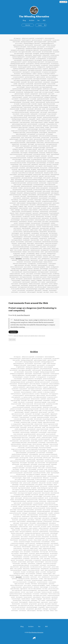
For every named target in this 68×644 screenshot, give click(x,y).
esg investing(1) (53, 290)
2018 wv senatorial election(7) (36, 97)
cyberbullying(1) (54, 215)
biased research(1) (23, 208)
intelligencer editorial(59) (20, 47)
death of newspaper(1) (17, 237)
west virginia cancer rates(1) (40, 277)
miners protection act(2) (15, 195)
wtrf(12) (34, 74)
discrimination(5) (31, 111)
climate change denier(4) (37, 122)
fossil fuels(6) (23, 109)
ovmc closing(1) (25, 257)
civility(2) (20, 188)
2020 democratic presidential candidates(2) (33, 179)
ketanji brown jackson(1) (53, 277)
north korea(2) (43, 183)
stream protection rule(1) (35, 218)
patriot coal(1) (55, 248)
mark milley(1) (52, 196)
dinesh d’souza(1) (16, 285)
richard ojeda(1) (29, 242)
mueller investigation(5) (20, 111)
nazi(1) (12, 210)
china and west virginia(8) (40, 84)
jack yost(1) (31, 206)
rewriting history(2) (53, 188)
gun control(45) (41, 47)
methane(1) (39, 255)
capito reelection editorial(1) (52, 252)
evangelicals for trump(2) (53, 181)
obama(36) (56, 50)
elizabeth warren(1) (35, 250)
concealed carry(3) (31, 141)
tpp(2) (12, 179)
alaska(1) (25, 252)
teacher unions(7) (43, 94)
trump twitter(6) (27, 107)
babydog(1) (25, 195)
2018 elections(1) (36, 237)
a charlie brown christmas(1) (18, 225)
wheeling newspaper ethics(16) (18, 63)
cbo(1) (42, 240)
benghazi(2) (28, 176)
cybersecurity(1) (27, 237)
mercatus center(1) (18, 232)
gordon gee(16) (30, 63)
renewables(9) (46, 82)
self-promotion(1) (54, 210)
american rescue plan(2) (29, 188)
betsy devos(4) (28, 137)
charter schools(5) (16, 121)
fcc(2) (56, 173)
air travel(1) (43, 253)
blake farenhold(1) (26, 228)
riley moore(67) (38, 45)
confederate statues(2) (53, 168)
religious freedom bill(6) (28, 105)
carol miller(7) (15, 99)
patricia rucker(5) (41, 116)
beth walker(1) (52, 205)
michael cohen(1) (22, 243)
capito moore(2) (17, 184)
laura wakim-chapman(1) (51, 285)
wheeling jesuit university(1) (43, 225)
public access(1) (47, 248)
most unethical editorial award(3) (18, 158)
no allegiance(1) (55, 267)
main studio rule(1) (44, 228)
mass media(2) (13, 174)
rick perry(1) (32, 235)
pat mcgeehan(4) (31, 134)
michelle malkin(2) (53, 179)
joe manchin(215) (39, 38)
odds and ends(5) (32, 117)
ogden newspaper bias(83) (40, 42)
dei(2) (21, 164)
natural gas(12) (26, 72)
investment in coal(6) (25, 104)
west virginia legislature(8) (46, 87)
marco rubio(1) (28, 267)
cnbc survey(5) (44, 112)
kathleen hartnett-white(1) (49, 230)
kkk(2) (56, 169)
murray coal (27, 336)
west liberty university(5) (44, 121)
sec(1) (21, 233)
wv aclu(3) (47, 141)
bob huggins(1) (54, 200)
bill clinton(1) (36, 211)
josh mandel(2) (30, 191)
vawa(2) (12, 181)
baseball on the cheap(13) (52, 67)
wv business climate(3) (51, 149)
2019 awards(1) (54, 258)
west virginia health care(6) (53, 109)
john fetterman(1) (17, 282)
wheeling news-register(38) (32, 50)
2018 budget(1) (15, 233)
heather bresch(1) (16, 211)
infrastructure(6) (38, 105)
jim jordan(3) (16, 151)
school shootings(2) (17, 159)
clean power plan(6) (15, 109)
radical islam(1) (55, 208)
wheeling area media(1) (19, 255)
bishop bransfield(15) (54, 65)
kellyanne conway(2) (38, 186)
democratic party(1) (54, 206)
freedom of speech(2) (51, 190)
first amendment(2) (19, 181)
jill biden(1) (36, 268)
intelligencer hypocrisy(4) (19, 132)
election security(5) (25, 114)
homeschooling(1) (16, 280)
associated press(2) (17, 190)
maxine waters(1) (28, 279)
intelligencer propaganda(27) (17, 55)
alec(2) (55, 166)
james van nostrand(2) (50, 176)
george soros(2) (37, 174)
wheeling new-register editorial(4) (19, 127)
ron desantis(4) (42, 124)
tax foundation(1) (27, 275)
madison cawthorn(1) (15, 274)
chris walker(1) (15, 200)
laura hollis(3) (34, 146)
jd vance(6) (34, 104)
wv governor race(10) (52, 79)
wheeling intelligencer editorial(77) (32, 43)
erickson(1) (46, 257)
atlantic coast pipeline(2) (42, 188)
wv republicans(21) (52, 58)
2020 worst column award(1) (20, 263)
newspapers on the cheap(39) (18, 50)
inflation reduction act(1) (52, 289)
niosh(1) (13, 258)
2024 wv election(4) (37, 126)
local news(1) (43, 247)
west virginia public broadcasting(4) (37, 131)
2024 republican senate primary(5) (19, 117)
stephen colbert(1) (48, 262)
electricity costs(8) (44, 90)
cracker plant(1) (52, 263)
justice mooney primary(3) (16, 154)
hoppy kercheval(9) (15, 82)
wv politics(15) (45, 65)
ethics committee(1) (17, 216)
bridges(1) (21, 206)
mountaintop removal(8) (52, 85)
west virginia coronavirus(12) (35, 70)
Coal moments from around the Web (28, 303)
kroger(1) (33, 280)
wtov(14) (34, 67)
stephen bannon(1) (44, 213)
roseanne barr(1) (43, 238)
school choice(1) (17, 198)
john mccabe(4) (54, 127)
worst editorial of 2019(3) (39, 154)
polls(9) (15, 84)
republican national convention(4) (20, 136)
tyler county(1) (24, 218)
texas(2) (57, 163)
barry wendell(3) (32, 151)
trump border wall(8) (16, 85)
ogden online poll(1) (24, 248)
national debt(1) (43, 232)
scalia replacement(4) (25, 122)
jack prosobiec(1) (16, 218)
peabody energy (34, 336)
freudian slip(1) (52, 238)
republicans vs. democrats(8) (50, 89)
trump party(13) (23, 70)
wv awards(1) (16, 196)
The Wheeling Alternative (36, 632)
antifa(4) (57, 122)
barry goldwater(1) (54, 250)
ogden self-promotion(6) (49, 104)
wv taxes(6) (17, 104)
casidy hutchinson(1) (51, 282)
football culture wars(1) (48, 226)
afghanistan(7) (54, 95)
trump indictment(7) (24, 99)
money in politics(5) (51, 116)
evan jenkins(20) (18, 60)
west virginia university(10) (40, 79)
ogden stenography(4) (21, 134)
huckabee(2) (55, 164)
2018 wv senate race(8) (28, 85)
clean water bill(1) (35, 240)
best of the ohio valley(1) (41, 287)
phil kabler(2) (35, 164)
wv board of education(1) (52, 220)
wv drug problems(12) (36, 72)
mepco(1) (39, 226)
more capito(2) (39, 166)
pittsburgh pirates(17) (16, 62)
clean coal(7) (51, 94)
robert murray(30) (36, 52)
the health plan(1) (18, 238)
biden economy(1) (46, 279)
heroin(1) (23, 253)
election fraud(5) (26, 121)
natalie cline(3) (40, 142)
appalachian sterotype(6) (43, 99)
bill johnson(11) (44, 75)
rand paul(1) (51, 265)
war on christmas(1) (30, 255)
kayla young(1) (38, 200)
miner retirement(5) (18, 116)
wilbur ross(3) (41, 149)
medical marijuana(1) (40, 220)
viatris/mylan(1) (53, 272)
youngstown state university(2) (19, 183)
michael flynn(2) (14, 164)
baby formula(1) (26, 282)
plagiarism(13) (52, 69)
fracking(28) (36, 53)
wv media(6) (33, 99)
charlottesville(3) (15, 153)
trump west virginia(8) (36, 89)
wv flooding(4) (49, 134)
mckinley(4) (31, 127)
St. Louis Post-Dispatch (22, 315)
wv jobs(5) (52, 111)
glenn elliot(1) (38, 290)
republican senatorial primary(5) (51, 117)
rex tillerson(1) (26, 216)
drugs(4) (47, 127)
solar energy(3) (24, 153)
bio (39, 20)
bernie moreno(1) (24, 205)
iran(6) (44, 109)
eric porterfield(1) (34, 247)
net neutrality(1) (54, 235)
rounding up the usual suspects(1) (33, 215)
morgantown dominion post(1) (49, 201)
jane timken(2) (38, 191)
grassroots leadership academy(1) (21, 247)
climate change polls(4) (52, 131)
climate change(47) (32, 47)
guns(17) (25, 62)
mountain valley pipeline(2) (44, 193)
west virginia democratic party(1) (26, 287)
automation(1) (13, 287)
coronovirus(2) (53, 159)
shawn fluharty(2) (55, 174)
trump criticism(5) (52, 114)
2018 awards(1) (16, 245)
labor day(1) (23, 196)
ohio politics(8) (19, 92)
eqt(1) (54, 255)
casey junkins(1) (54, 225)
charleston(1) (20, 262)
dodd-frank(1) (15, 292)
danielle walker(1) (26, 280)
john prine (63, 2)
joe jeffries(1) (56, 274)
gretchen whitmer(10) (30, 77)
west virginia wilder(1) (17, 240)
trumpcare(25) (46, 55)
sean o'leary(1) (30, 274)
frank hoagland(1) (23, 284)
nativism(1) (15, 260)
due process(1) (36, 208)
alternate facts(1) (40, 216)
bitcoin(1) (57, 226)
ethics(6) (33, 102)
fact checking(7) (36, 95)
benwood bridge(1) (39, 243)
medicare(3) (44, 156)
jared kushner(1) (23, 221)
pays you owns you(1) (53, 270)
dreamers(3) (42, 153)
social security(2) (14, 168)
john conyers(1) (17, 228)
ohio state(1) (47, 240)
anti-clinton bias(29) (19, 53)
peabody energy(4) (14, 139)
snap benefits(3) (40, 141)
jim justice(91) (56, 40)
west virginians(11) (53, 75)
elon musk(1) (33, 205)
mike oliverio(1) (47, 280)
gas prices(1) (41, 285)
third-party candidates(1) (26, 213)
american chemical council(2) (51, 186)
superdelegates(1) (14, 208)
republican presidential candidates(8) (21, 89)
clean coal (16, 336)
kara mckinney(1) (43, 198)
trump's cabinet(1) (33, 210)
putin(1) (13, 279)
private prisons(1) (48, 203)
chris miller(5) (16, 114)
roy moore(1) (26, 230)
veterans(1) (14, 243)
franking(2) (13, 193)
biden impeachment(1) (33, 196)
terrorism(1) (48, 216)
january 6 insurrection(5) (42, 111)
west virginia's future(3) (31, 149)
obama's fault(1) (37, 221)
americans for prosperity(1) (50, 245)
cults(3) (48, 154)
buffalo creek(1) (34, 230)
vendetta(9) (43, 80)
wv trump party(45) (50, 47)
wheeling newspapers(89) (27, 42)
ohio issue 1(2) (55, 178)
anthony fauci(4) (52, 132)
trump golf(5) (32, 119)
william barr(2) (42, 181)
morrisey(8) (12, 92)
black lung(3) (31, 144)
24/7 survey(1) (27, 262)
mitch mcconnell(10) (51, 77)
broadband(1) (26, 240)
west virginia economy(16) (52, 62)
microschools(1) (21, 290)
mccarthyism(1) (45, 237)
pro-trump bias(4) (41, 134)
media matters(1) (18, 230)
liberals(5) (39, 117)
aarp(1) (49, 208)
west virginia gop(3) (25, 146)
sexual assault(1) (34, 238)
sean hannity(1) (25, 285)
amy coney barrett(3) (40, 144)
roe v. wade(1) (42, 282)
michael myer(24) (55, 55)
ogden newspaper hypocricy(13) (34, 69)
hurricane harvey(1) (36, 223)
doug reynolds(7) (45, 95)
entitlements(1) (44, 275)
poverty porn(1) (45, 215)
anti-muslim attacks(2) (27, 178)
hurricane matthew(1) (26, 211)
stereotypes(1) (19, 279)
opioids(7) (26, 97)
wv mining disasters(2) (37, 159)
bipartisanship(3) (55, 154)
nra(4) (22, 137)
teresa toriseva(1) (23, 200)
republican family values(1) (16, 275)
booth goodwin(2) (31, 163)
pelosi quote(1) (45, 218)
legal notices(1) (34, 260)
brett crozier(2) (47, 178)
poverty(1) (31, 200)
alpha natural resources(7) (18, 95)
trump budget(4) (43, 132)
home (56, 292)
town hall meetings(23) (31, 57)
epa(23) (39, 57)
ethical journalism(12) (26, 74)
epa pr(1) (13, 242)
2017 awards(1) (15, 235)
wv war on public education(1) (18, 289)
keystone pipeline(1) (43, 265)
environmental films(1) (16, 252)
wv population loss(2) (19, 176)
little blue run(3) (47, 139)
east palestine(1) (30, 290)
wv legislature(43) (20, 48)
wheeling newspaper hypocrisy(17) (36, 62)
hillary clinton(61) (51, 45)
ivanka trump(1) (38, 257)
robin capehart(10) (16, 79)
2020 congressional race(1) (51, 260)
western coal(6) (54, 99)
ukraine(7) (27, 94)
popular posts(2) (30, 161)
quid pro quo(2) (27, 164)
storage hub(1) (17, 253)
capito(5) (38, 119)
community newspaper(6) (20, 100)
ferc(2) (46, 179)
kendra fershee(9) (51, 80)
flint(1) (17, 213)
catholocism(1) (35, 228)
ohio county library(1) (17, 272)
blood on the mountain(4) (45, 129)
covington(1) (39, 245)
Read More (13, 332)
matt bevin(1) (34, 258)
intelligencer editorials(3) (18, 149)
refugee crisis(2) (26, 159)
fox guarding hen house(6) (49, 100)
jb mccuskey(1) (52, 198)
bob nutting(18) (38, 60)
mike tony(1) (16, 205)
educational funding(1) (32, 289)
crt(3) (26, 151)
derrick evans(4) (36, 137)
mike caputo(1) (46, 200)
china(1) (48, 267)
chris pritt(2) (20, 193)
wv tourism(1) (36, 275)
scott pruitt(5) (34, 121)
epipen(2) (41, 176)
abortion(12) (17, 74)
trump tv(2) (15, 173)
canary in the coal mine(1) (51, 243)
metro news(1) (15, 284)
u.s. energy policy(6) (16, 105)
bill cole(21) (32, 58)
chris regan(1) (24, 210)
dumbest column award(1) (17, 215)
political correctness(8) (16, 90)
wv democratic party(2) (41, 161)
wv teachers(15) (55, 63)
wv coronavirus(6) (53, 107)
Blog (24, 20)
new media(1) (27, 233)
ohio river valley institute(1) (35, 270)
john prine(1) (19, 258)
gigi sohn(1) (54, 280)
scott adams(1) (22, 292)
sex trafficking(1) (31, 253)
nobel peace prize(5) (34, 112)
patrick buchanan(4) (32, 124)
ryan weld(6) (30, 100)
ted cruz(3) (50, 156)
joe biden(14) (14, 67)
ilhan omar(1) (26, 250)
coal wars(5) (54, 121)
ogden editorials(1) (15, 270)
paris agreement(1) (54, 221)
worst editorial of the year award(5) (20, 112)
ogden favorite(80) (52, 42)
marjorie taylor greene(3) (44, 146)
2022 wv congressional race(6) (51, 105)
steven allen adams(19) (28, 60)
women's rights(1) (53, 284)
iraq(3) (52, 141)
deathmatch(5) (34, 114)
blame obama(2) (46, 174)
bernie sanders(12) (17, 72)
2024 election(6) (38, 100)
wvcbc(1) (23, 274)
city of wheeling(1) (15, 220)
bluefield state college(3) (52, 153)
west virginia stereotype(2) (40, 158)
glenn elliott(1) (23, 201)
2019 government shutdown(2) (27, 166)
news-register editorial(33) (25, 52)
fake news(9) (31, 82)
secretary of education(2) (39, 190)
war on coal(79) (19, 43)
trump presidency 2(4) (52, 124)
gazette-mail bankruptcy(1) (42, 235)
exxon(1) (33, 216)
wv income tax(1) (53, 268)
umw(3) (31, 139)
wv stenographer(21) (41, 58)
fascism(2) (49, 164)
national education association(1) (50, 242)
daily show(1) (55, 279)
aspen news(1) (44, 284)
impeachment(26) (37, 55)
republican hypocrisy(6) (17, 107)
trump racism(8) (51, 84)
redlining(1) (45, 290)
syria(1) (31, 257)
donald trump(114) (26, 40)
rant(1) (42, 252)
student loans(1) (26, 198)
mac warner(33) (14, 52)
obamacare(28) (28, 53)
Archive (32, 20)
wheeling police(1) (51, 253)
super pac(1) (35, 213)
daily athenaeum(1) (14, 277)
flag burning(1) (14, 206)
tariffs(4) (46, 122)
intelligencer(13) (41, 67)
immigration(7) (34, 94)
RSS (44, 20)
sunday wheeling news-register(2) (45, 169)
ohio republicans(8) (54, 90)
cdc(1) (39, 258)
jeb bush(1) (28, 265)
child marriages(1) (31, 292)
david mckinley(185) (50, 38)
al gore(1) (12, 213)
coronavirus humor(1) (42, 263)
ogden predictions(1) (28, 268)
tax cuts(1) (45, 270)
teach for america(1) (30, 225)
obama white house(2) (50, 184)
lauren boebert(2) (22, 191)
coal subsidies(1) (35, 233)
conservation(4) (54, 137)
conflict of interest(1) (44, 210)
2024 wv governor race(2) (31, 181)
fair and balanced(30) (47, 52)
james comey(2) (46, 191)
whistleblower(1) (46, 258)
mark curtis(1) (54, 237)
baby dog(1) (40, 292)
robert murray (42, 336)
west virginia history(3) (51, 144)
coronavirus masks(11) (18, 77)
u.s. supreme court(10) (27, 79)
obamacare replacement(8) (32, 87)
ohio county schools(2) (20, 161)
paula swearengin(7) (17, 97)
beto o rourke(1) (18, 250)
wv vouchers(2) (50, 163)
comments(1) (26, 238)
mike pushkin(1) (32, 195)
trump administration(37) (46, 50)
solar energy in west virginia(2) (25, 174)
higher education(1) (19, 265)
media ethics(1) (31, 245)
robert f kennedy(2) (48, 166)
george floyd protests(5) (30, 116)
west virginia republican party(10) (22, 80)
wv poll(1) (51, 195)
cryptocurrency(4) (54, 126)
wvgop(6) (40, 104)
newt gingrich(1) (45, 250)
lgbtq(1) (38, 253)
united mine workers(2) (33, 183)
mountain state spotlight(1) (39, 267)
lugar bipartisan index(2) (24, 169)
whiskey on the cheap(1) (34, 284)
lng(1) (26, 206)
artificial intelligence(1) (42, 205)
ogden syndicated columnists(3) (18, 142)
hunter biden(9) (38, 82)
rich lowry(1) (13, 203)
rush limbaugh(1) (23, 226)
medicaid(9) (24, 82)
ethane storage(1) (14, 226)
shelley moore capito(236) (28, 38)
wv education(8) (29, 84)
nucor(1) (14, 290)
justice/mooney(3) (28, 154)
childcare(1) (38, 201)
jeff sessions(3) (16, 146)
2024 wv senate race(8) (39, 85)
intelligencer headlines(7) (50, 97)
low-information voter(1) (36, 248)
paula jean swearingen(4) (32, 132)
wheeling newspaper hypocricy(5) (20, 119)
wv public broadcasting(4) (32, 129)
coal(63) (44, 45)
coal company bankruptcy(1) (41, 206)
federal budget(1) (24, 235)
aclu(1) (30, 208)
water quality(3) (19, 147)
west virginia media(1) (43, 272)
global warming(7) (19, 94)
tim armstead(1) (20, 242)
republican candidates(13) (19, 69)
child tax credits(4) (40, 127)
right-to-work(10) (41, 77)
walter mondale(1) (21, 203)
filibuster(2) (46, 159)
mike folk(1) (24, 245)
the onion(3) (40, 151)
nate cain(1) (46, 292)
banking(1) (17, 210)
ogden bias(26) (28, 55)
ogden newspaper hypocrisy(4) (19, 124)
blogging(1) (39, 280)
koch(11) (37, 75)
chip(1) (40, 230)
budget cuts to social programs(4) (19, 131)
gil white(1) (53, 228)
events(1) (53, 223)
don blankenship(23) (18, 58)
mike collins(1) (31, 201)
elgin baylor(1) (24, 270)
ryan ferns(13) (15, 70)
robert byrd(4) (21, 129)
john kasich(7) (28, 95)
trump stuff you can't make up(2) (26, 173)
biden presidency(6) (40, 102)
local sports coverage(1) (24, 223)
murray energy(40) (48, 48)
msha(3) (22, 151)
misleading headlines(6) (15, 102)
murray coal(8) (38, 92)
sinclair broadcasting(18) (49, 60)
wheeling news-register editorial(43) (34, 48)
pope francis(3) (50, 147)
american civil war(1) (54, 257)
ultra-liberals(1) (54, 218)
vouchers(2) (14, 169)
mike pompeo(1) (37, 279)
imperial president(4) (16, 126)
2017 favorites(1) (53, 233)
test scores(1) (54, 240)
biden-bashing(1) (44, 268)
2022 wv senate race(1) (54, 275)
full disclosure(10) (35, 80)
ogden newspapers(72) (19, 45)
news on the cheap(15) (35, 65)
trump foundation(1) (54, 213)
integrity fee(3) (15, 144)
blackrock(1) (15, 201)
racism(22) (26, 58)
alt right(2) (34, 169)
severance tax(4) (45, 137)
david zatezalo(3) (52, 151)
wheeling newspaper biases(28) (47, 53)
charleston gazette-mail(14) (24, 67)
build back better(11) (16, 75)
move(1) (16, 223)
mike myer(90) (16, 42)
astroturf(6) (35, 107)
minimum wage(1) (47, 255)
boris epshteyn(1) (46, 223)
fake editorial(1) (52, 232)
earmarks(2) (22, 168)
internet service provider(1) (27, 220)
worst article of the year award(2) (18, 163)
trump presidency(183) (15, 40)
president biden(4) (16, 137)
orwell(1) (41, 260)
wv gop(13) (45, 69)
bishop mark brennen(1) (53, 287)
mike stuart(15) (13, 65)
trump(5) (55, 119)
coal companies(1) (51, 247)
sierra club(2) (13, 191)
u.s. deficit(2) (14, 188)
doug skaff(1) (41, 289)
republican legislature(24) (18, 57)
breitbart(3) (30, 158)
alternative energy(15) (23, 65)
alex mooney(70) (29, 45)
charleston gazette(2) (15, 178)
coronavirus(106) (47, 40)
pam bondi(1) (56, 203)
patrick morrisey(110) (37, 40)
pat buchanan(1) (53, 211)
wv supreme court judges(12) (49, 72)
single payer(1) (32, 226)
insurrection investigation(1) (30, 272)
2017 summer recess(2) (18, 171)
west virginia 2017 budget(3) (33, 156)
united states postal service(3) (52, 142)
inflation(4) (46, 126)
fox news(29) (56, 52)
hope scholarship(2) (41, 163)
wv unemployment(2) (39, 184)
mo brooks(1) (37, 274)
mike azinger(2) (55, 193)
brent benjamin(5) (14, 122)
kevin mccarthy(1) (43, 196)
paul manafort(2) (42, 171)
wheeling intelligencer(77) (48, 43)
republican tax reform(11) (28, 75)
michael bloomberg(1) (37, 262)
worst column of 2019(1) (34, 252)
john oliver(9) (21, 84)
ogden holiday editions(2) (31, 171)
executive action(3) (21, 156)
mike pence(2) (42, 164)
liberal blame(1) (14, 221)
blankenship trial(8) (29, 92)
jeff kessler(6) (38, 109)
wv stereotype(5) (42, 114)
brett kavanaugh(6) (43, 107)
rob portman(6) (26, 102)
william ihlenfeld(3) (31, 142)
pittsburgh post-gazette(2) (30, 193)
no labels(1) (57, 195)
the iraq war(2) (44, 168)
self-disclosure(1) (44, 211)
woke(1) (52, 292)
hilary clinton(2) (55, 191)
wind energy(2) (18, 179)
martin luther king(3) (20, 141)
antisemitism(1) (34, 198)
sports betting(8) (21, 87)
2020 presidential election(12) (50, 70)
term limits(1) (26, 258)
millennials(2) (15, 166)
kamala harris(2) (39, 173)
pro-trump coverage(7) (48, 92)
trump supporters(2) (52, 171)
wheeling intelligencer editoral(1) (34, 203)
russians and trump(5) (47, 119)
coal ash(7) (57, 92)
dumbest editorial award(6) (52, 102)
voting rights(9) (54, 82)
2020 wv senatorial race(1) (17, 267)
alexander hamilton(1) (15, 257)
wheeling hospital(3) (33, 153)
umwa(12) (40, 74)
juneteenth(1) (34, 282)
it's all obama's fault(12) (49, 74)
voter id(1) (54, 216)
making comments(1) (17, 268)
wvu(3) (46, 151)
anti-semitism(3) (28, 147)
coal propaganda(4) (33, 136)
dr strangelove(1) (32, 263)
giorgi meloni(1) (33, 285)
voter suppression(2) (27, 190)
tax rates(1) (44, 208)
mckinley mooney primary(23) (49, 57)
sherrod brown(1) (14, 248)
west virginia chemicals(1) (26, 277)
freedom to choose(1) (47, 274)
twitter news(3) (56, 139)
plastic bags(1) (30, 243)
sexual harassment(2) (27, 184)
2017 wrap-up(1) (44, 233)
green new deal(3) (38, 139)
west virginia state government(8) (30, 90)
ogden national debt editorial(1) (31, 232)
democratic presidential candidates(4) (48, 136)
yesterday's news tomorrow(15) (42, 63)
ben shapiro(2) (51, 161)
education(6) (31, 109)
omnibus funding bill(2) (53, 158)
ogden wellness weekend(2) (33, 168)
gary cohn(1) (45, 221)
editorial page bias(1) (42, 195)
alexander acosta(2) (49, 173)
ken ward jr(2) (35, 176)
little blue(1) (34, 265)
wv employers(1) (37, 242)
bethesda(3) (54, 146)
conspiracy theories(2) (52, 183)
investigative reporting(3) (39, 147)
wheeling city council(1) (24, 260)
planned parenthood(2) (26, 186)
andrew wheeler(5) (53, 112)
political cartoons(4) (27, 126)
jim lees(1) (30, 221)
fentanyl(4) (51, 122)
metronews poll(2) (16, 186)
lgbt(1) (12, 250)
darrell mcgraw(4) (24, 139)
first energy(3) (23, 144)
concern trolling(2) (38, 178)
